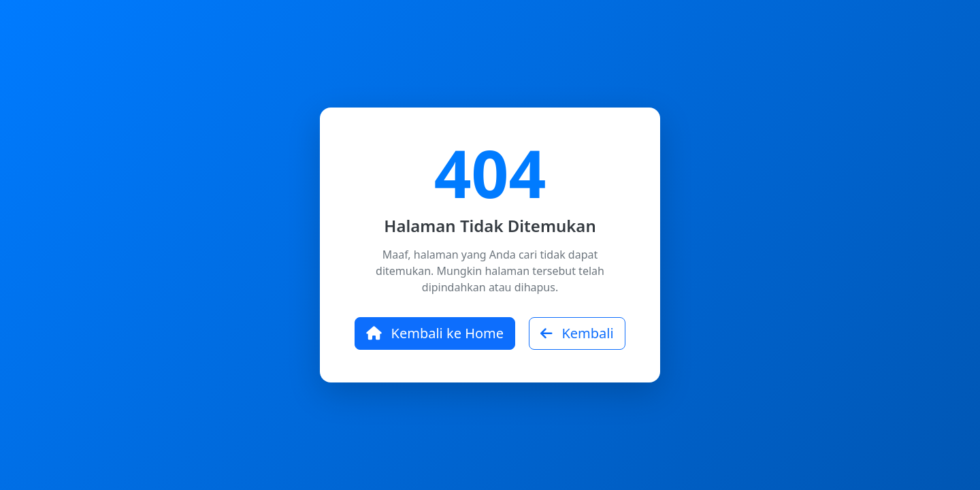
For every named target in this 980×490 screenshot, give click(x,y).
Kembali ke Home (435, 333)
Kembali (577, 333)
